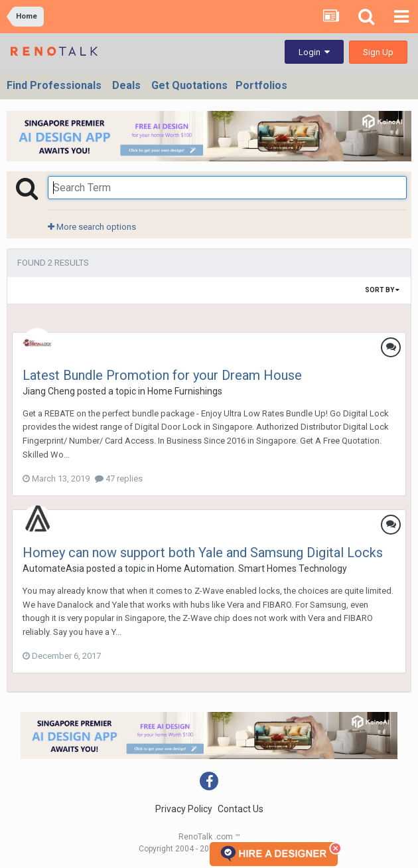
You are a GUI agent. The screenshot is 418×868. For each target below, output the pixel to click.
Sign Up (378, 52)
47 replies (119, 478)
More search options (92, 227)
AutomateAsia (53, 568)
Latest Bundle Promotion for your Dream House (162, 375)
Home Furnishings (185, 391)
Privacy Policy (184, 809)
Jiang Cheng (49, 391)
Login (314, 52)
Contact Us (241, 809)
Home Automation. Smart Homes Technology (252, 568)
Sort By (382, 290)
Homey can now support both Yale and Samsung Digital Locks (203, 553)
